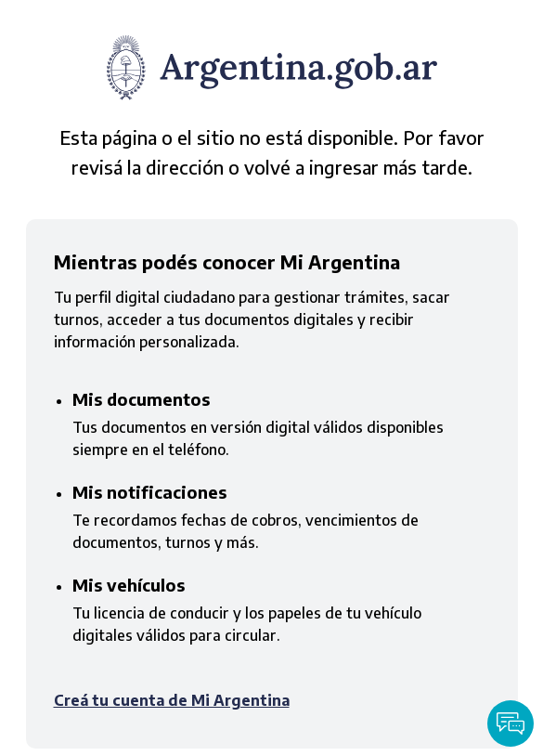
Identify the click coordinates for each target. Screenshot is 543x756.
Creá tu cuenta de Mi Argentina (172, 700)
